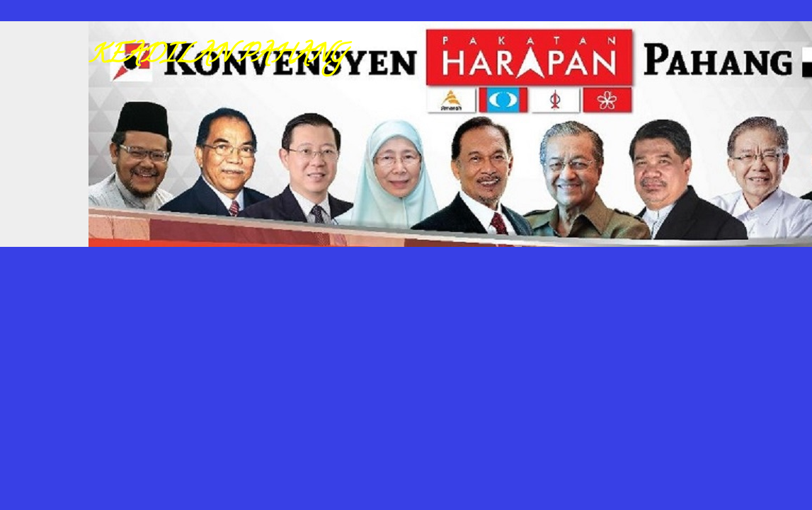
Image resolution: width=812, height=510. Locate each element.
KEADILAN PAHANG (217, 57)
